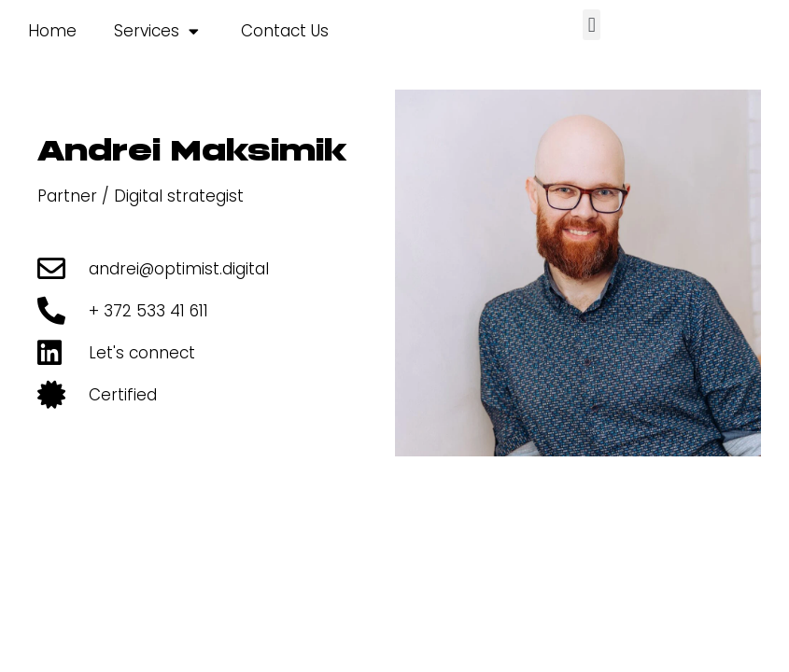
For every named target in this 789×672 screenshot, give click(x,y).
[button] (592, 25)
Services (156, 31)
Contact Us (285, 31)
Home (52, 31)
